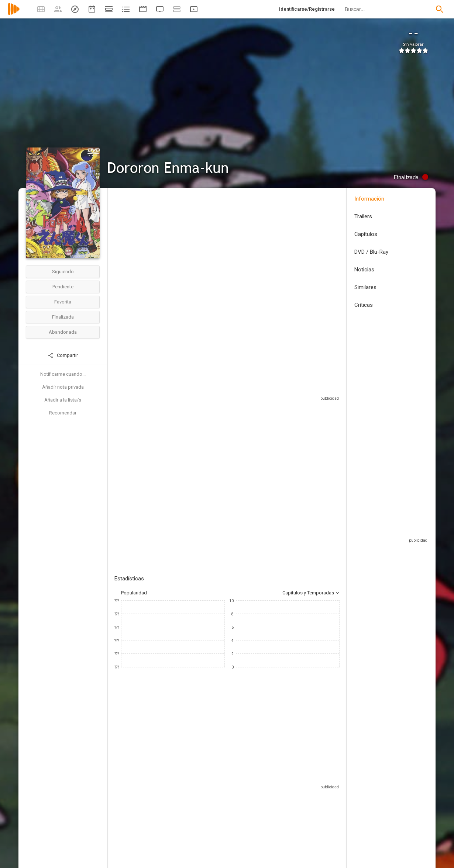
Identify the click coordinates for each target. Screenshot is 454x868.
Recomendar (63, 413)
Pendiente (63, 287)
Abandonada (63, 332)
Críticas (364, 305)
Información (369, 199)
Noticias (364, 270)
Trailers (363, 216)
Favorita (63, 302)
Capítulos (366, 234)
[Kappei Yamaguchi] (269, 816)
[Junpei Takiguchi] (314, 816)
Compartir (63, 355)
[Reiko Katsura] (181, 816)
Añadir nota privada (63, 387)
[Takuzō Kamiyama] (225, 816)
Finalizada (63, 317)
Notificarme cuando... (63, 374)
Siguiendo (63, 272)
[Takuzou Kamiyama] (137, 816)
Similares (365, 287)
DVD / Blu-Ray (371, 252)
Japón (121, 248)
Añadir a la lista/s (63, 400)
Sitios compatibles (260, 411)
